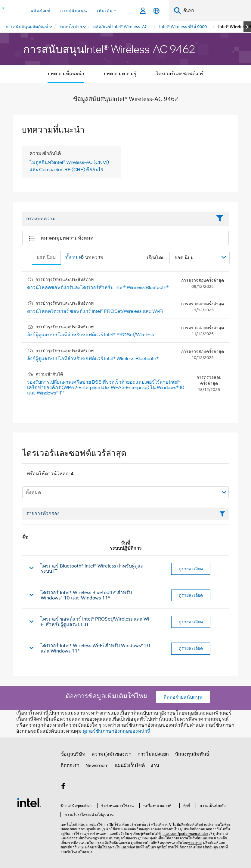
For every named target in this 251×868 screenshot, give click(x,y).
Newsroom (97, 766)
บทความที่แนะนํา (66, 74)
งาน (155, 766)
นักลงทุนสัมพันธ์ (192, 754)
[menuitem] (71, 27)
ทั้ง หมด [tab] (74, 257)
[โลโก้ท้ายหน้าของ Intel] (29, 802)
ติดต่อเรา (70, 766)
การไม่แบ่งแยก (153, 754)
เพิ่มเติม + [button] (107, 11)
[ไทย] (156, 11)
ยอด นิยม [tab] (46, 257)
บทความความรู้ (120, 74)
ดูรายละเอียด (191, 569)
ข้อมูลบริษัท (73, 754)
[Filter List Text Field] (117, 219)
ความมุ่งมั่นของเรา (112, 754)
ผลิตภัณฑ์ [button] (41, 11)
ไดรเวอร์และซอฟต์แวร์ (180, 74)
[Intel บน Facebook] (63, 787)
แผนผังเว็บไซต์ (130, 766)
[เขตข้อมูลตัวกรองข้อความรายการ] (125, 514)
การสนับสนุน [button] (74, 11)
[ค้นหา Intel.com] (216, 11)
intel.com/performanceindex (185, 833)
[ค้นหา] (177, 10)
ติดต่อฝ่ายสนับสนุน (183, 697)
